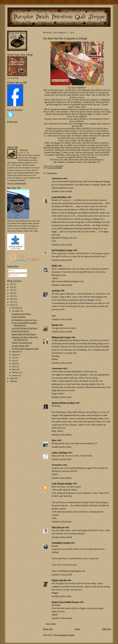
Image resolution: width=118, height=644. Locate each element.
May (14, 364)
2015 (12, 290)
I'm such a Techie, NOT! (20, 346)
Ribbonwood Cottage (61, 337)
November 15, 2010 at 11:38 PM (62, 332)
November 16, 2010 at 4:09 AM (62, 435)
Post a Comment (51, 624)
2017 (12, 284)
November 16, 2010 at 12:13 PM (62, 575)
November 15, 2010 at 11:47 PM (62, 363)
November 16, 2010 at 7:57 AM (62, 459)
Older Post (106, 629)
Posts (12, 271)
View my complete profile (17, 183)
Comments (14, 275)
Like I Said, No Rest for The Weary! (25, 328)
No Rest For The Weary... (21, 331)
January (15, 375)
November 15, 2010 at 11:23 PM (62, 260)
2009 (12, 378)
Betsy (54, 440)
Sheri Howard (58, 527)
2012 (12, 299)
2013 (12, 296)
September (16, 352)
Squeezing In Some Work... (21, 314)
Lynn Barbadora (59, 197)
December (16, 308)
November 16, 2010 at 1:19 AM (62, 397)
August (15, 355)
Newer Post (48, 629)
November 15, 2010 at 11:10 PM (62, 245)
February (16, 372)
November (16, 311)
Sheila (54, 266)
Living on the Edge (18, 317)
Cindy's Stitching (59, 453)
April (14, 367)
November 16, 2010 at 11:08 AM (62, 537)
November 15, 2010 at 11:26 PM (62, 285)
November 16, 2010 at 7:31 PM (61, 596)
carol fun (56, 291)
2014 (12, 293)
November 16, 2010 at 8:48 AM (62, 478)
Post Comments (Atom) (64, 635)
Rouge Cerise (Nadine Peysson (65, 602)
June (14, 361)
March (15, 369)
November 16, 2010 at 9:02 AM (62, 522)
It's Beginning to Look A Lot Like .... (25, 320)
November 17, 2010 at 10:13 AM (62, 618)
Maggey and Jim (59, 580)
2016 (12, 287)
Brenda (24, 150)
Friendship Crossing (61, 543)
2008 (12, 381)
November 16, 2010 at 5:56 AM (62, 447)
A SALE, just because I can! (22, 343)
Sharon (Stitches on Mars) (63, 403)
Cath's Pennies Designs (62, 483)
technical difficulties (55, 168)
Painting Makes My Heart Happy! (24, 334)
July (14, 358)
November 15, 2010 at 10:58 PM (62, 191)
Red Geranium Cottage (62, 250)
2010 (12, 305)
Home (77, 629)
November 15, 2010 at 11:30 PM (62, 319)
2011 (12, 302)
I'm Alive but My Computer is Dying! (25, 349)
